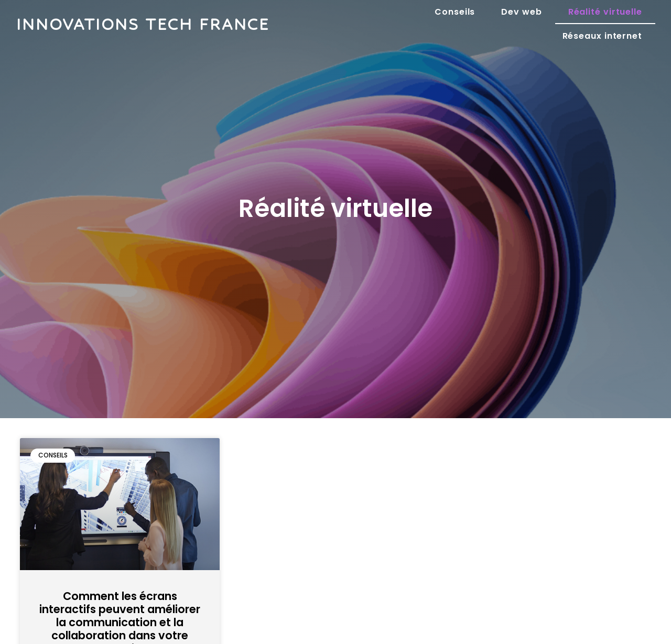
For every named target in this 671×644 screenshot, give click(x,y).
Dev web (521, 12)
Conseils (455, 12)
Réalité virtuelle (605, 12)
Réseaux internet (602, 36)
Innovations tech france (143, 24)
